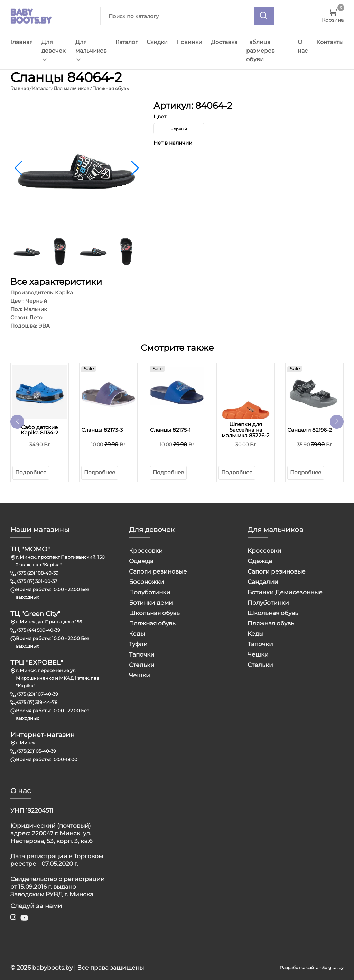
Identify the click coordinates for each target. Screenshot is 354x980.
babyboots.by (52, 968)
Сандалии (263, 582)
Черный (179, 129)
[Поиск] (264, 16)
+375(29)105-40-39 (36, 751)
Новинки (189, 42)
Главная (22, 42)
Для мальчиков (91, 50)
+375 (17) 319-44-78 (37, 702)
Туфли (138, 644)
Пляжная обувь (152, 623)
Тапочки (142, 654)
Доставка (224, 42)
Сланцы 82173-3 (102, 430)
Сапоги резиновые (158, 571)
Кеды (137, 634)
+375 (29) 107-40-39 (37, 694)
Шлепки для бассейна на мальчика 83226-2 (246, 430)
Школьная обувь (154, 613)
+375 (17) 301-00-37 (37, 581)
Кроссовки (146, 551)
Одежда (141, 561)
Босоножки (147, 582)
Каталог (127, 42)
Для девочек (53, 50)
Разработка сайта (299, 967)
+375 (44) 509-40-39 (38, 630)
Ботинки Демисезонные (285, 592)
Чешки (139, 675)
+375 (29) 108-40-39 (37, 573)
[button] (135, 168)
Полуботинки (150, 592)
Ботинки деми (151, 603)
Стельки (142, 665)
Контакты (330, 42)
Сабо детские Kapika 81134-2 (40, 430)
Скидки (157, 42)
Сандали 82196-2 (310, 430)
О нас (303, 46)
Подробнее (31, 472)
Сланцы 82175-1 (170, 430)
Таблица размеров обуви (260, 51)
